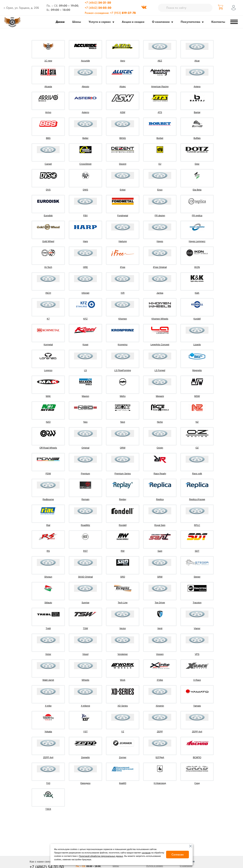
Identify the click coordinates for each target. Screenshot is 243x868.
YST (85, 732)
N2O (48, 422)
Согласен (178, 854)
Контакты (218, 22)
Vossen (160, 654)
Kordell (197, 319)
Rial (48, 525)
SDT (197, 551)
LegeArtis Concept (160, 345)
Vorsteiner (123, 654)
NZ (197, 422)
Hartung (123, 241)
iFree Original (160, 267)
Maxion (86, 396)
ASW (123, 112)
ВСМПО (197, 757)
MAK (48, 396)
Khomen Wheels (160, 319)
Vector (123, 628)
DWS (85, 190)
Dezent (123, 164)
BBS (48, 138)
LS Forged (160, 370)
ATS (160, 112)
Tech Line (123, 603)
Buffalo (197, 138)
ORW (123, 448)
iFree (123, 267)
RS (48, 551)
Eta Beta (197, 190)
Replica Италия (197, 499)
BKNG (123, 138)
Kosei (85, 345)
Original (85, 448)
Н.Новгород (160, 783)
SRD (123, 577)
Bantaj (197, 112)
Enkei (123, 190)
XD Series (123, 706)
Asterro (86, 112)
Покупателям (191, 22)
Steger (197, 577)
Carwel (48, 164)
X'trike (160, 680)
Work (123, 680)
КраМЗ (123, 783)
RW (123, 551)
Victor (48, 654)
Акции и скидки (133, 22)
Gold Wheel (48, 241)
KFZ (86, 319)
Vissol (85, 654)
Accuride (86, 61)
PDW (48, 474)
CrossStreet (85, 164)
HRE (85, 267)
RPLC (197, 525)
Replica (160, 499)
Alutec (123, 87)
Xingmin (160, 706)
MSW (197, 396)
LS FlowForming (123, 370)
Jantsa (160, 293)
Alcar (197, 61)
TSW (86, 628)
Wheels (85, 680)
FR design (160, 216)
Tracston (197, 603)
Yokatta (48, 732)
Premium (85, 474)
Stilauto (48, 603)
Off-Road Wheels (48, 448)
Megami (160, 396)
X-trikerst (85, 706)
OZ (197, 448)
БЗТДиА (160, 757)
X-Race (197, 680)
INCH (48, 293)
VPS (197, 654)
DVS (48, 190)
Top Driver (160, 603)
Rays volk (197, 474)
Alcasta (48, 87)
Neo (85, 422)
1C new (48, 61)
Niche (160, 422)
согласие (146, 853)
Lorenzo (48, 370)
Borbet (160, 138)
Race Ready (160, 474)
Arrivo (48, 112)
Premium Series (123, 474)
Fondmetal (123, 216)
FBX (85, 216)
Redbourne (48, 499)
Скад (197, 783)
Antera (197, 87)
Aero (123, 61)
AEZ (160, 61)
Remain (85, 499)
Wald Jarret (48, 680)
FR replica (197, 216)
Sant (160, 551)
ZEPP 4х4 (48, 757)
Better (85, 138)
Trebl (48, 628)
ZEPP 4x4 (197, 732)
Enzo (160, 190)
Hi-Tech (48, 267)
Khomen (123, 319)
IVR (123, 293)
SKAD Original (85, 577)
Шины (77, 22)
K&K (197, 293)
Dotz (197, 164)
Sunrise (86, 603)
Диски (60, 22)
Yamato (197, 706)
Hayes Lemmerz (197, 241)
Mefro (123, 396)
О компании (161, 22)
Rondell (123, 525)
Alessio (86, 87)
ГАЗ (48, 783)
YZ (123, 732)
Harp (85, 241)
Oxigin (160, 448)
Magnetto (197, 370)
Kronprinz (123, 345)
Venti (160, 628)
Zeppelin (85, 757)
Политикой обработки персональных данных (101, 856)
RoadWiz (86, 525)
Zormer (123, 757)
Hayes (160, 241)
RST (85, 551)
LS (86, 370)
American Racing (160, 87)
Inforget (86, 293)
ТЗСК (48, 809)
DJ (160, 164)
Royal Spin (160, 525)
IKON (197, 267)
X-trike (48, 706)
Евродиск (85, 783)
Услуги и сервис (100, 22)
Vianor (197, 628)
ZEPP (160, 732)
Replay (123, 499)
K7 (48, 319)
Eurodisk (48, 216)
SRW (160, 577)
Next (123, 422)
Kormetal (48, 345)
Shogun (48, 577)
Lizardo (197, 345)
